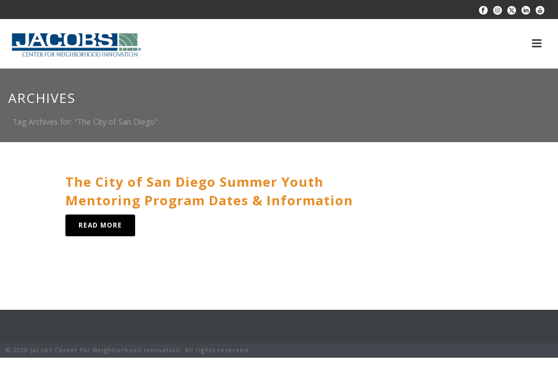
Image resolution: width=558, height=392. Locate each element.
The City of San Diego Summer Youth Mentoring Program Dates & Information (209, 191)
